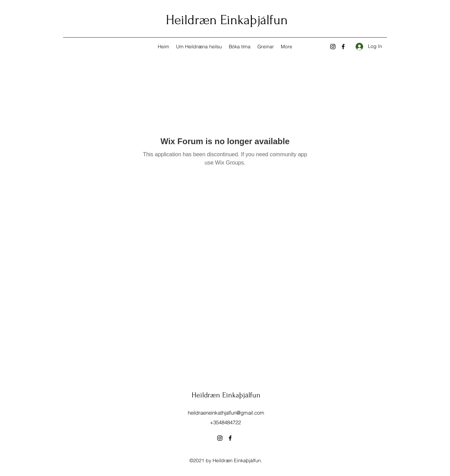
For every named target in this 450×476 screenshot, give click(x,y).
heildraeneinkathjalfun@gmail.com (226, 413)
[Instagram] (333, 47)
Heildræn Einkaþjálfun (227, 20)
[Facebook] (343, 47)
